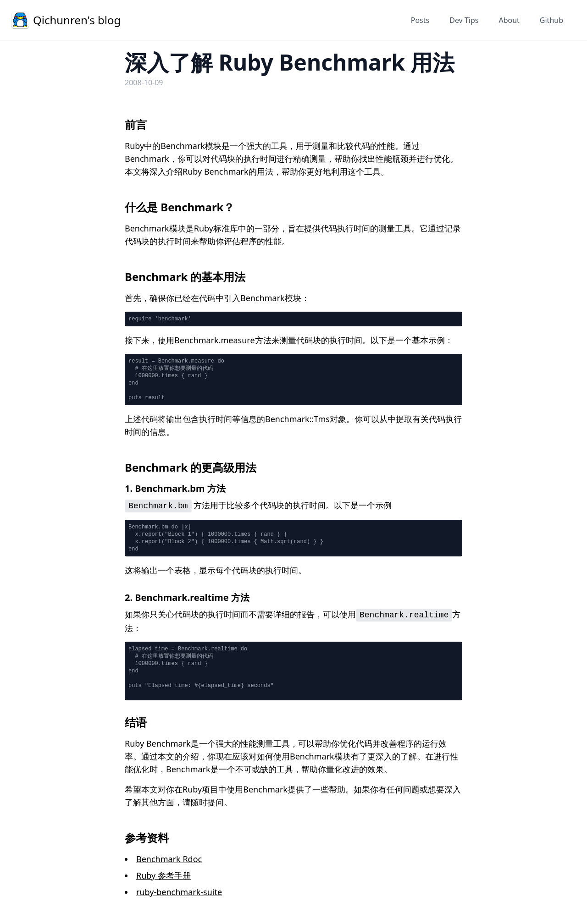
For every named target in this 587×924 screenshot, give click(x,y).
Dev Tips (464, 20)
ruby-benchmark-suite (179, 892)
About (509, 20)
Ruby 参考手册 (163, 875)
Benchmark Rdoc (169, 859)
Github (551, 20)
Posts (420, 20)
